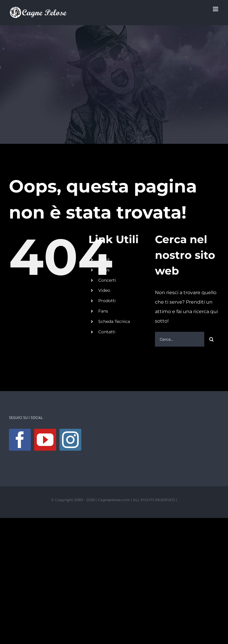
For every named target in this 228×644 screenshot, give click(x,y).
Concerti (107, 280)
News (104, 270)
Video (104, 290)
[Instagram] (70, 440)
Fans (103, 311)
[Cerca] (212, 339)
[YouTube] (45, 440)
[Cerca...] (180, 339)
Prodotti (107, 301)
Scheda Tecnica (114, 321)
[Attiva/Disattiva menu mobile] (216, 9)
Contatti (107, 332)
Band (104, 259)
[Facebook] (20, 440)
